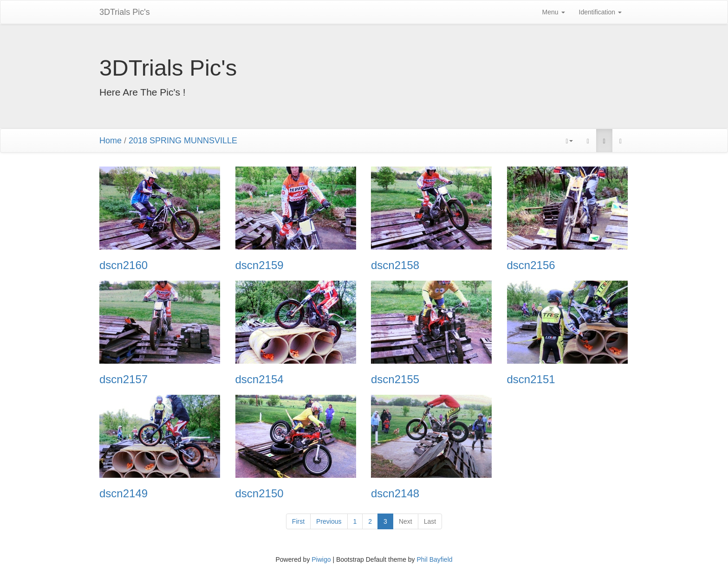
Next (406, 521)
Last (430, 521)
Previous (329, 521)
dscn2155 (395, 379)
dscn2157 (123, 379)
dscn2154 (260, 379)
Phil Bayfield (434, 559)
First (298, 521)
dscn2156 (531, 265)
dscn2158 (395, 265)
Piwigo (321, 559)
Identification (601, 12)
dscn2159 (260, 265)
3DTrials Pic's (125, 12)
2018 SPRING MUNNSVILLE (183, 141)
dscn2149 (123, 494)
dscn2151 (531, 379)
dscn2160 (123, 265)
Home (110, 141)
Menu (554, 12)
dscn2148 (395, 494)
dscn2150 (260, 494)
